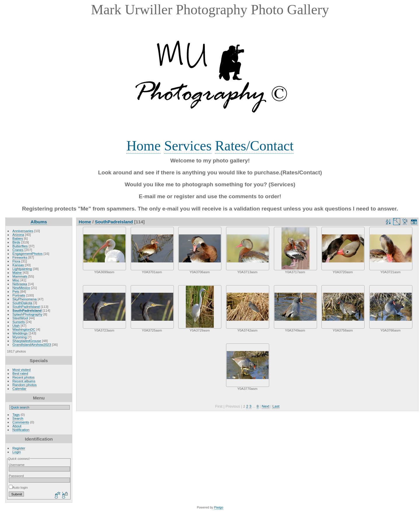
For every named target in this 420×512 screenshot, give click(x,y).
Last (276, 406)
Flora (16, 261)
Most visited (22, 370)
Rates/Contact (254, 146)
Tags (16, 414)
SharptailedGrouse (27, 341)
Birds (16, 242)
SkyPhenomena (25, 299)
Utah (16, 326)
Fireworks (20, 257)
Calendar (20, 389)
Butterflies (20, 246)
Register (19, 448)
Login (17, 452)
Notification (21, 430)
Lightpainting (22, 269)
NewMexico (21, 288)
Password (16, 476)
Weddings (20, 333)
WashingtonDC (24, 329)
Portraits (19, 295)
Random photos (25, 385)
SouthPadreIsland (26, 307)
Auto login (18, 487)
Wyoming (20, 337)
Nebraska (20, 284)
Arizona (18, 235)
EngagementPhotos (28, 254)
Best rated (20, 373)
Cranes (18, 250)
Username (17, 465)
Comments (21, 422)
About (17, 426)
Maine (17, 272)
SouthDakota (22, 303)
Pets (16, 291)
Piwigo (219, 507)
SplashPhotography (28, 314)
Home (143, 146)
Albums (39, 222)
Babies (18, 238)
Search (18, 418)
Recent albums (24, 381)
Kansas (18, 265)
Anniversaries (23, 231)
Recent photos (24, 377)
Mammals (20, 276)
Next (265, 406)
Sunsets (19, 322)
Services (188, 146)
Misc (16, 280)
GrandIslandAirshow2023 (32, 344)
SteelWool (20, 318)
